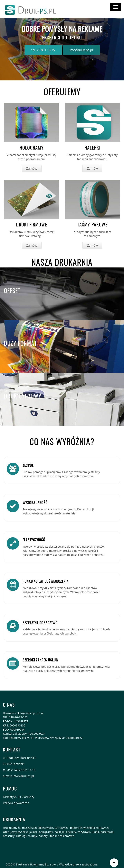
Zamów (32, 168)
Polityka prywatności (16, 803)
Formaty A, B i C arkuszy (19, 797)
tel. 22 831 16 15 (43, 50)
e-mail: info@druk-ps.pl (18, 776)
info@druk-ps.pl (81, 50)
